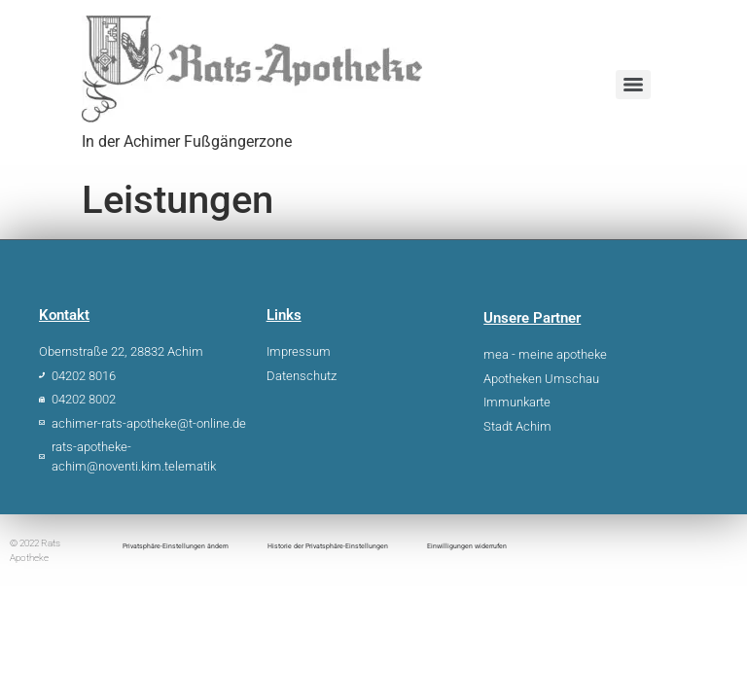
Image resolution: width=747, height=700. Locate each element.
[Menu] (633, 85)
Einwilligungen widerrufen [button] (467, 546)
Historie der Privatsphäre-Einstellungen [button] (328, 546)
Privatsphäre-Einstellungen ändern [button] (176, 546)
